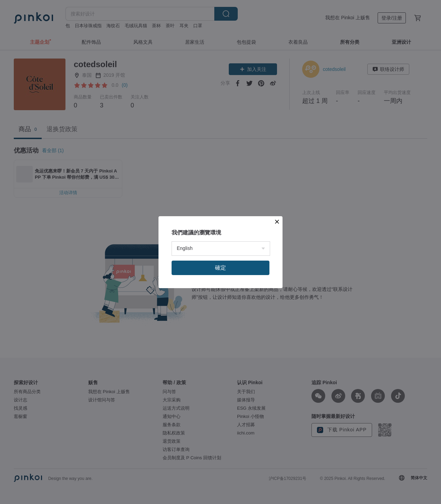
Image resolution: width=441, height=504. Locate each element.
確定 (220, 268)
